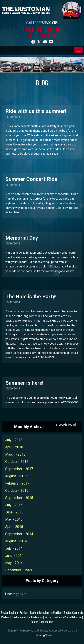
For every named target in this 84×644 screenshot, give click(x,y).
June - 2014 (14, 556)
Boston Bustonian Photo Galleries (63, 617)
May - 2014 (14, 563)
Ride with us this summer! (36, 111)
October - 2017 (17, 462)
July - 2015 (14, 505)
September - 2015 (19, 498)
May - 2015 (14, 519)
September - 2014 (19, 534)
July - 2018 (14, 440)
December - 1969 (19, 570)
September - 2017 (19, 469)
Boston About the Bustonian (27, 617)
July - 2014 (14, 548)
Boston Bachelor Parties (14, 612)
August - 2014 (16, 541)
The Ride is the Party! (31, 297)
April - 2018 (14, 447)
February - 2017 (17, 483)
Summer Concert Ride (31, 179)
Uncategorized (16, 594)
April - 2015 (14, 527)
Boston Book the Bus (42, 622)
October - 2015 (17, 491)
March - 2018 (15, 454)
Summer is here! (24, 383)
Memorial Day (22, 238)
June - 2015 (14, 512)
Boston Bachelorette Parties (46, 612)
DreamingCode (42, 635)
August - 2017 (16, 476)
